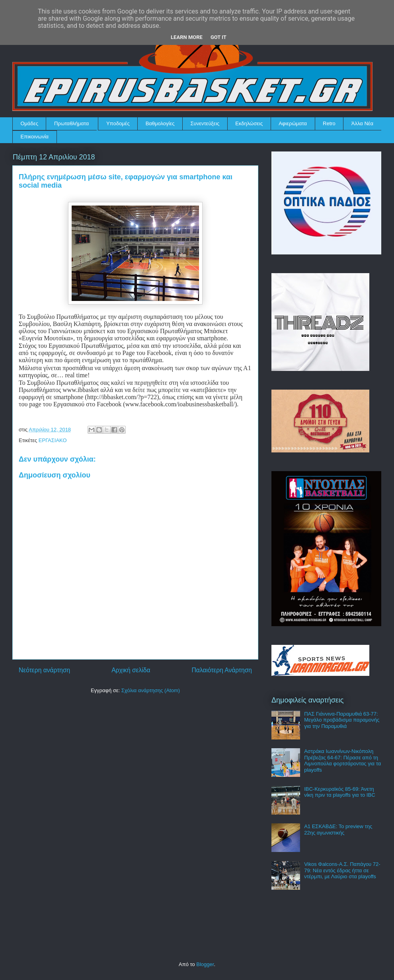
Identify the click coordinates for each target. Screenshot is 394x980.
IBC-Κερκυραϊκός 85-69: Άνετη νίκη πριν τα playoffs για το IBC (339, 792)
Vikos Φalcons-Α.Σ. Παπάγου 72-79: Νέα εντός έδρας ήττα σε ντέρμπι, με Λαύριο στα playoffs (342, 870)
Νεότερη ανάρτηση (44, 670)
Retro (329, 123)
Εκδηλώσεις (249, 123)
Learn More (187, 37)
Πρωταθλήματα (71, 123)
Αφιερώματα (293, 123)
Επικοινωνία (35, 137)
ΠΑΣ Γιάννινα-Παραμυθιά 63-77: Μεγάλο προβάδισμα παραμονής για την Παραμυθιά (342, 720)
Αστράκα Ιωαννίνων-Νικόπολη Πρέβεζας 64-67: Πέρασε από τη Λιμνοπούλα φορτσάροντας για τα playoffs (342, 761)
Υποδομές (118, 123)
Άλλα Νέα (362, 123)
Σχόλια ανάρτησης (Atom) (151, 690)
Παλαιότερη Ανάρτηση (222, 670)
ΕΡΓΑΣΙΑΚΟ (53, 440)
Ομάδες (29, 123)
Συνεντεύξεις (205, 123)
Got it (218, 37)
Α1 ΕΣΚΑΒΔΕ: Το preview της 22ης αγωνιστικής (338, 830)
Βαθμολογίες (160, 123)
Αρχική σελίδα (131, 670)
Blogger (205, 964)
